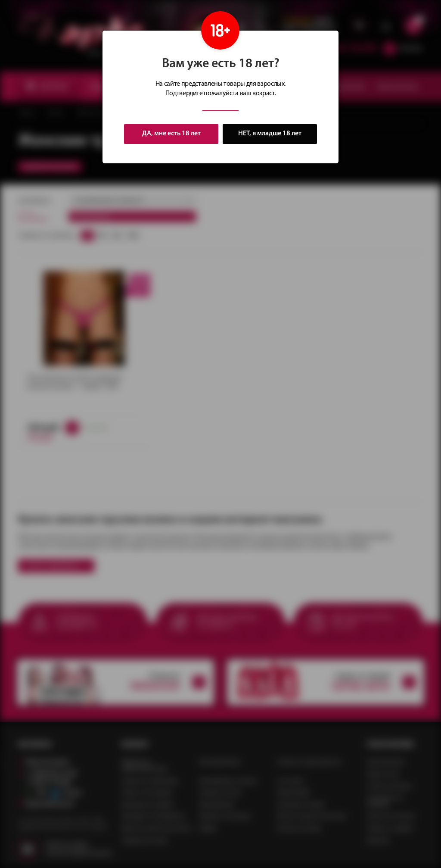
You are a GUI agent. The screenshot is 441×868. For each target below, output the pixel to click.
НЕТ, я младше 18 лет (270, 134)
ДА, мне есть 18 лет (171, 134)
